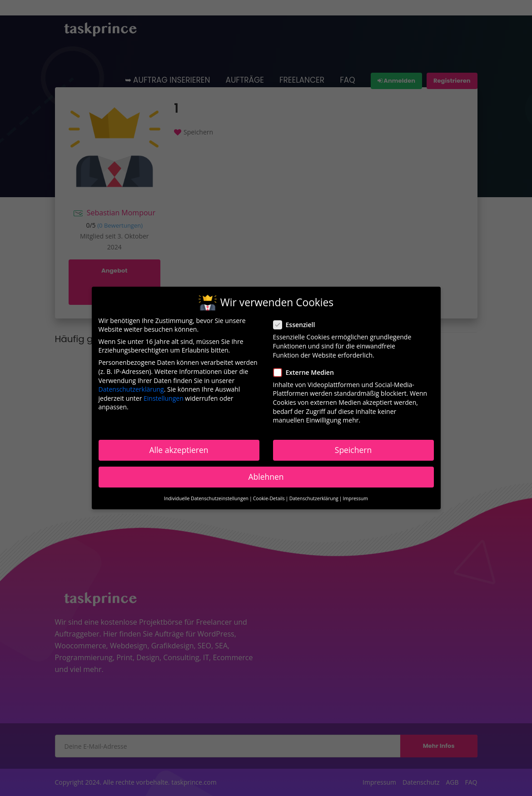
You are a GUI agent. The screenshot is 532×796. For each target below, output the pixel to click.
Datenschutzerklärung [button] (314, 498)
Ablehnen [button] (266, 477)
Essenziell (297, 325)
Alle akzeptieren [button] (179, 450)
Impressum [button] (355, 498)
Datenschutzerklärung (131, 389)
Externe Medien (306, 372)
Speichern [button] (353, 450)
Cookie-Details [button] (269, 498)
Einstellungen (164, 398)
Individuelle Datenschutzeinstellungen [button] (206, 498)
